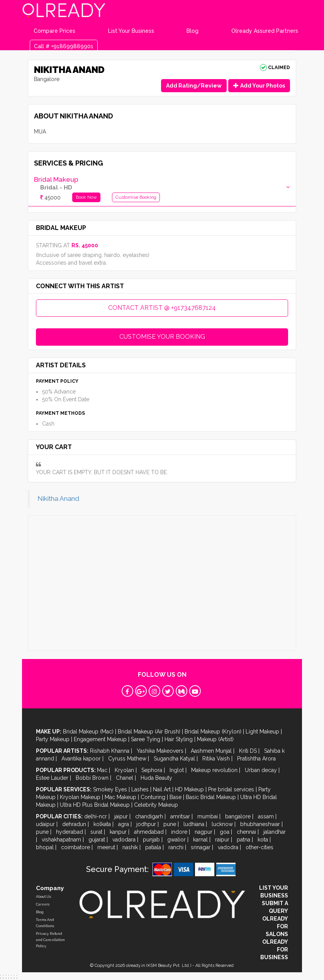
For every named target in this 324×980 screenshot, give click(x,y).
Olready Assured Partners (265, 31)
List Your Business (131, 31)
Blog (193, 31)
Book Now (86, 197)
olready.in (136, 966)
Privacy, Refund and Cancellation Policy (50, 940)
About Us (43, 897)
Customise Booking (136, 197)
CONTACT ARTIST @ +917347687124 (162, 308)
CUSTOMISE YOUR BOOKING (162, 337)
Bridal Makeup (56, 179)
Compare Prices (54, 31)
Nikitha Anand (58, 498)
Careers (43, 904)
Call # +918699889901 (64, 46)
